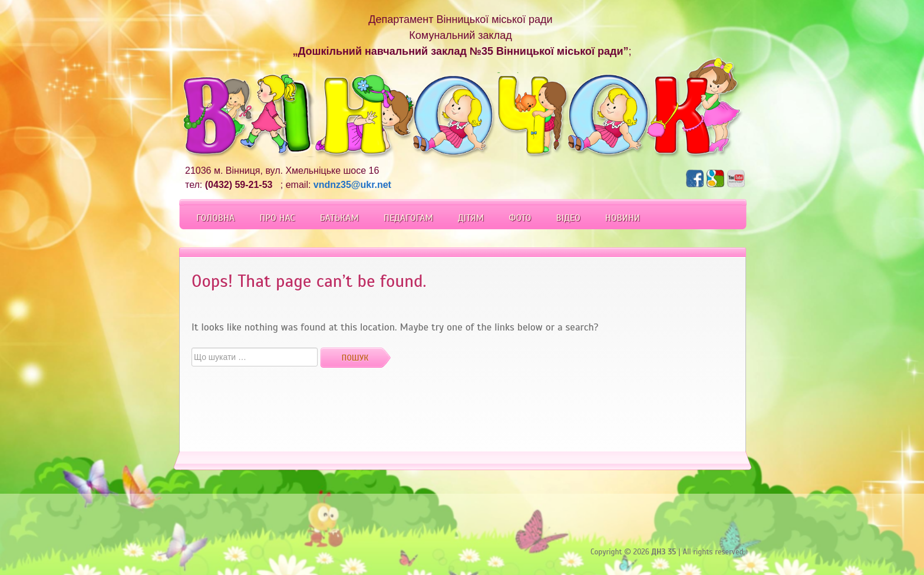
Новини (623, 218)
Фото (520, 218)
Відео (568, 218)
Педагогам (408, 218)
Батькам (339, 218)
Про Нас (277, 218)
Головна (215, 218)
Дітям (471, 218)
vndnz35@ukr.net (352, 185)
